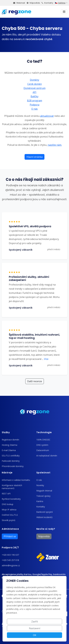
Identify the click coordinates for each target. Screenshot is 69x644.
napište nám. (55, 145)
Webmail (19, 3)
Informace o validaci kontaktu (16, 480)
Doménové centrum (34, 88)
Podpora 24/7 (10, 548)
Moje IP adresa (9, 510)
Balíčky (34, 96)
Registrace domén (10, 440)
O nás (34, 109)
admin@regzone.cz (11, 565)
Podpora (34, 105)
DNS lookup (8, 504)
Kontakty (47, 3)
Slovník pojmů (9, 520)
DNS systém (42, 445)
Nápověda (33, 3)
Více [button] (45, 359)
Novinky (40, 485)
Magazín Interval (44, 491)
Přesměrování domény (13, 466)
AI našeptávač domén (47, 456)
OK (35, 635)
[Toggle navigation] (64, 12)
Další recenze (35, 381)
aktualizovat (47, 116)
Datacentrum (43, 450)
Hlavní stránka (34, 157)
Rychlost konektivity (11, 499)
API (34, 92)
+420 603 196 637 (10, 555)
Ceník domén (35, 84)
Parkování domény (11, 461)
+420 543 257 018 (10, 560)
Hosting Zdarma (9, 445)
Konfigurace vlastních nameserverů (12, 487)
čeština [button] (60, 3)
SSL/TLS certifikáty (11, 456)
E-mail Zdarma (9, 450)
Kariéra (40, 501)
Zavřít (35, 622)
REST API (6, 494)
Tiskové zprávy (43, 496)
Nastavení (35, 628)
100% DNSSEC (43, 440)
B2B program (35, 101)
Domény (34, 80)
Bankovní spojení (45, 512)
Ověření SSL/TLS (10, 515)
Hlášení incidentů (44, 517)
